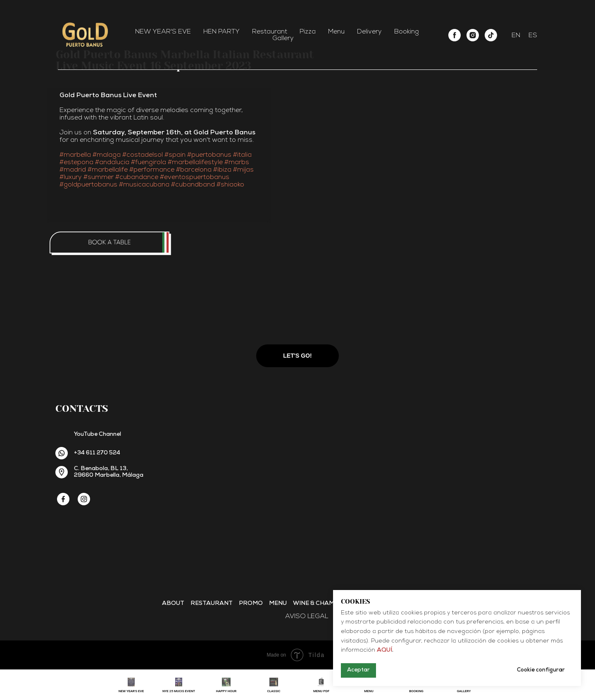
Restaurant (212, 603)
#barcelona (194, 170)
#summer (99, 177)
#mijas (243, 170)
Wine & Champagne (324, 603)
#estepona (76, 162)
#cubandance (137, 177)
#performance (152, 170)
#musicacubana (144, 185)
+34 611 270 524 (97, 453)
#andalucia (112, 162)
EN (516, 36)
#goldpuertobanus (88, 185)
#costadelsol (143, 155)
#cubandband (193, 185)
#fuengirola (149, 162)
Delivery (369, 32)
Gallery (283, 38)
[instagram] (473, 35)
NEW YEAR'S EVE (163, 32)
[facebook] (455, 35)
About (173, 603)
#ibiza (222, 170)
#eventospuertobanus (195, 177)
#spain (175, 155)
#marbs (237, 162)
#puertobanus (209, 155)
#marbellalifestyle (195, 162)
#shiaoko (230, 185)
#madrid (73, 170)
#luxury (71, 177)
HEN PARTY (221, 32)
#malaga (107, 155)
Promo (251, 603)
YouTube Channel (98, 434)
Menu (278, 603)
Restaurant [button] (270, 32)
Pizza (308, 32)
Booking (407, 32)
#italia (242, 155)
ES (533, 36)
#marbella (75, 155)
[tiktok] (491, 35)
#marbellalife (108, 170)
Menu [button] (336, 32)
